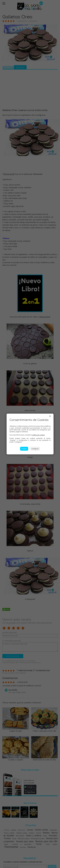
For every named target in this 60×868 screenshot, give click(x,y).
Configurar (35, 449)
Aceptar (24, 449)
